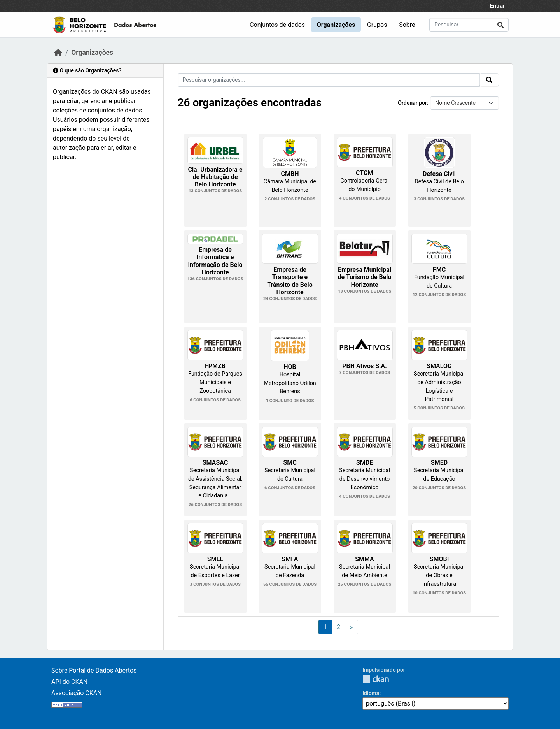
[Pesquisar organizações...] (329, 80)
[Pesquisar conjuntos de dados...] (469, 25)
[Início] (58, 53)
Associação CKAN (77, 693)
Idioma (371, 693)
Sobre (407, 25)
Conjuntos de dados (277, 25)
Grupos (377, 25)
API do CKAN (69, 682)
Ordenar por (412, 103)
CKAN (376, 679)
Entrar (497, 6)
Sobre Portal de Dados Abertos (94, 670)
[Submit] (500, 25)
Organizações (336, 25)
